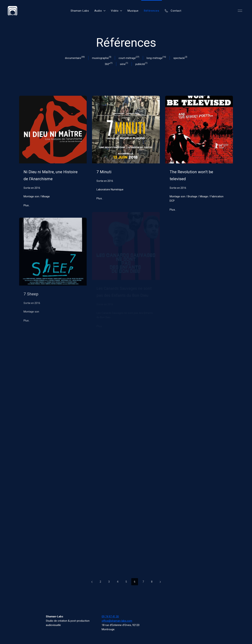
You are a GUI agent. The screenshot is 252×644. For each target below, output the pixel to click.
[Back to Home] (12, 11)
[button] (240, 11)
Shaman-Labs (80, 11)
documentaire (73, 58)
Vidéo (117, 11)
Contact (173, 11)
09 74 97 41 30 (110, 616)
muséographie (100, 58)
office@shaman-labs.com (117, 621)
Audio (100, 11)
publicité (140, 64)
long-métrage (155, 58)
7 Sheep (31, 295)
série (123, 64)
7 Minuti (104, 172)
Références (152, 11)
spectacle (179, 58)
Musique (133, 11)
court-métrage (127, 58)
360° (107, 64)
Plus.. (27, 205)
